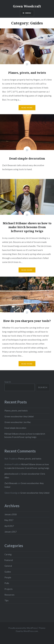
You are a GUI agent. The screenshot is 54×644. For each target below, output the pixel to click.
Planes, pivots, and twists (16, 411)
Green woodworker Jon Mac (18, 422)
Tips (6, 600)
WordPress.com (31, 631)
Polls (7, 583)
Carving (8, 554)
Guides (8, 572)
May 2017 (9, 520)
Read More (27, 108)
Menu (28, 13)
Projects (8, 589)
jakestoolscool (11, 474)
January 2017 (11, 532)
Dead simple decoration (15, 428)
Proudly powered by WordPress (23, 628)
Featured (9, 560)
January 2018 (11, 514)
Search (8, 382)
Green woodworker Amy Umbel (19, 416)
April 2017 (9, 526)
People (8, 577)
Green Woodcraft (27, 6)
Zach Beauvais (11, 483)
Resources (9, 595)
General (8, 566)
